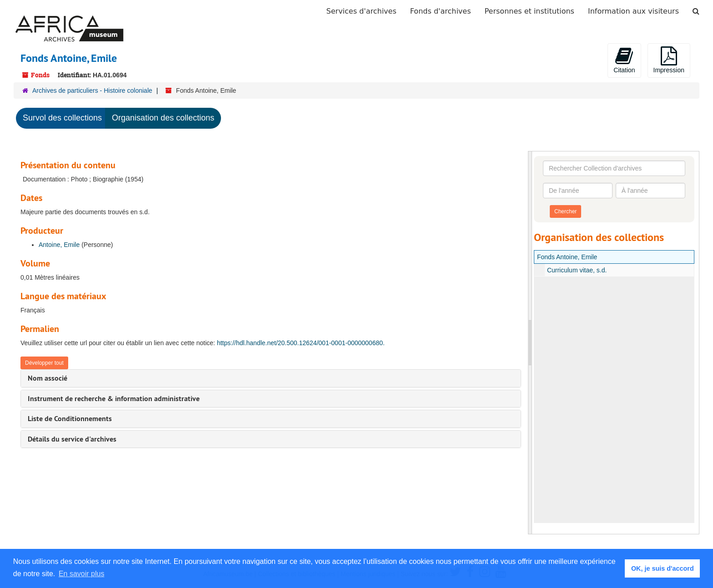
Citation (624, 60)
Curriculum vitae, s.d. (577, 270)
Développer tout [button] (44, 363)
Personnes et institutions (530, 11)
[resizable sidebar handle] (530, 343)
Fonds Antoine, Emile (567, 257)
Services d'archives (362, 11)
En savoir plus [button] (82, 574)
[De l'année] (578, 191)
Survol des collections (62, 118)
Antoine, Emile (59, 245)
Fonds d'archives (441, 11)
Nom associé (48, 378)
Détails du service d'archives (72, 439)
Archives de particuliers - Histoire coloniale (92, 90)
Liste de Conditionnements (70, 419)
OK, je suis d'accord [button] (663, 568)
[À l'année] (650, 191)
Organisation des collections (163, 118)
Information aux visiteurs (633, 11)
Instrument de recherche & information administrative (114, 399)
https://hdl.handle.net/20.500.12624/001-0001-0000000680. (301, 343)
